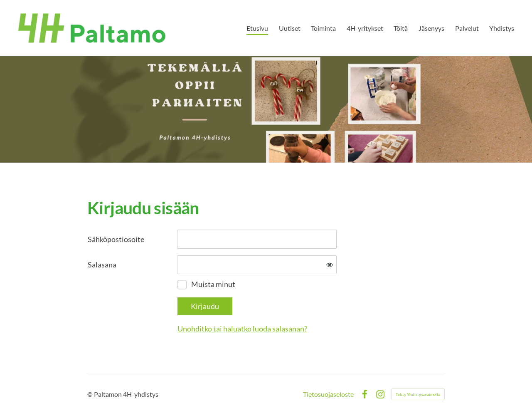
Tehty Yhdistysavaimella (418, 394)
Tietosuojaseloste (328, 394)
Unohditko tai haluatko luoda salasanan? (242, 329)
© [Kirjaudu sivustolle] (91, 394)
